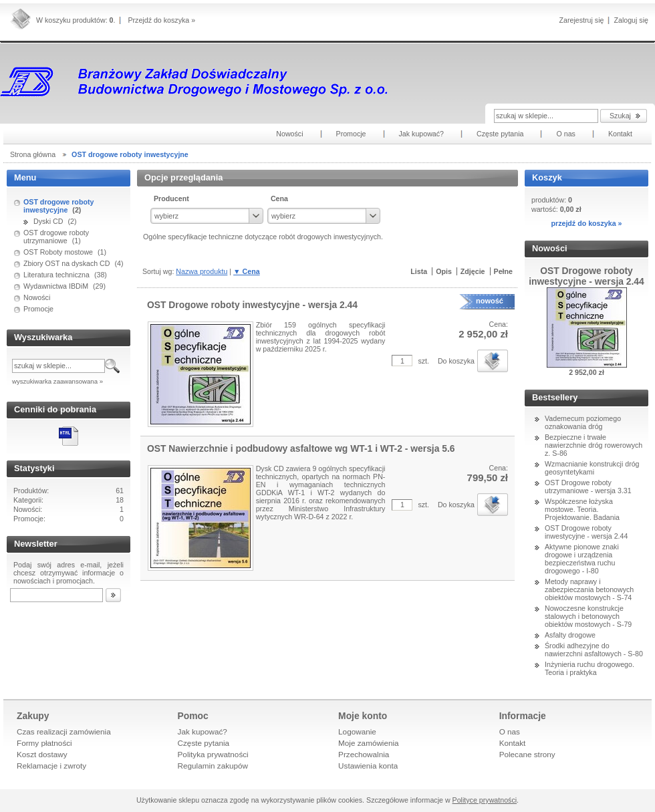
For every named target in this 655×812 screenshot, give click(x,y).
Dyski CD (48, 221)
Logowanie (357, 731)
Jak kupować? (203, 731)
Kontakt (513, 743)
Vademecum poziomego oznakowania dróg (583, 422)
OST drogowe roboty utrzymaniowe (56, 237)
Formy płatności (44, 743)
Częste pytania (204, 743)
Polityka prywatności (213, 754)
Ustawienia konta (368, 766)
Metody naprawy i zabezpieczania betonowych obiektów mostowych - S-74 (589, 589)
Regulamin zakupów (213, 766)
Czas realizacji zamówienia (64, 731)
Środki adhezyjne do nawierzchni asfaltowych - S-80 (594, 650)
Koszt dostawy (42, 754)
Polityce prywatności (485, 800)
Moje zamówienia (369, 743)
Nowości (37, 297)
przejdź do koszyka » (586, 223)
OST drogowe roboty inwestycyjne (58, 206)
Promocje (38, 309)
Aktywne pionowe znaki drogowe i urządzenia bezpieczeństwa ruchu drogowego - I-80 (582, 559)
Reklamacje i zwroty (51, 766)
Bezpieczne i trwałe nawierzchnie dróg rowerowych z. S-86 (594, 445)
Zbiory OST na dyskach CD (67, 263)
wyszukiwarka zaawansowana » (57, 381)
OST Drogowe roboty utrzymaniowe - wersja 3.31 (588, 487)
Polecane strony (527, 754)
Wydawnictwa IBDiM (56, 286)
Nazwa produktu (202, 271)
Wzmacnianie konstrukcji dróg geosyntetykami (592, 468)
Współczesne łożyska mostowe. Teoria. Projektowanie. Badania (582, 509)
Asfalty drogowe (570, 635)
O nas (510, 731)
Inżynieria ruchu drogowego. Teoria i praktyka (589, 668)
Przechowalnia (364, 754)
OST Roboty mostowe (58, 252)
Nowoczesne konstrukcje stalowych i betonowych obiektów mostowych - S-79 (588, 616)
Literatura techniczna (56, 275)
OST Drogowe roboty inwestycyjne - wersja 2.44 (586, 532)
